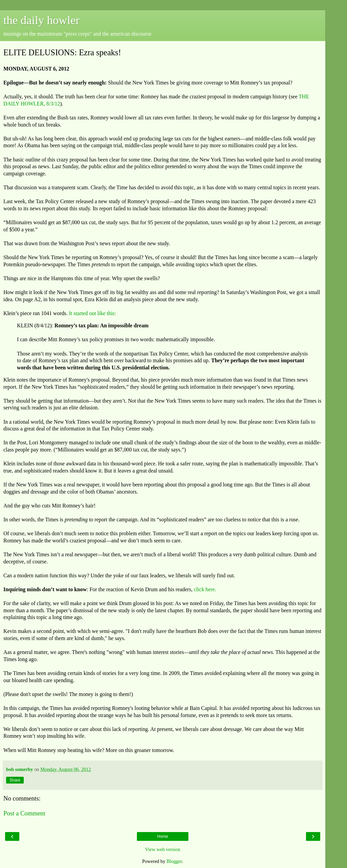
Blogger (174, 861)
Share (15, 780)
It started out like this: (92, 313)
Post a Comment (24, 813)
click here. (205, 589)
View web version (163, 849)
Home (163, 836)
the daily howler (42, 20)
